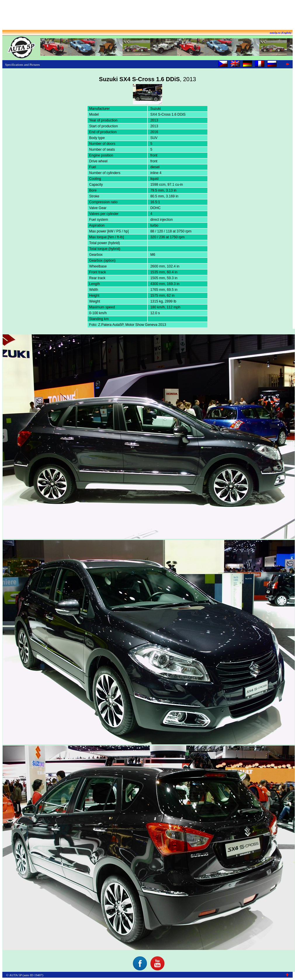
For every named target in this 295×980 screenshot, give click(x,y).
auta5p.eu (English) (280, 33)
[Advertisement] (147, 15)
